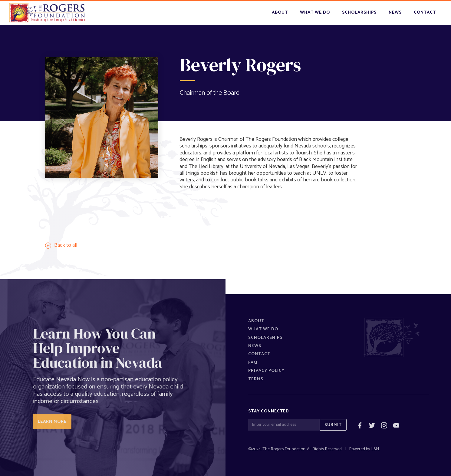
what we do (315, 12)
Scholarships (265, 338)
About (280, 12)
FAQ (253, 362)
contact (425, 12)
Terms (256, 379)
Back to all (66, 245)
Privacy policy (266, 371)
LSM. (375, 449)
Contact (259, 354)
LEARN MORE (49, 421)
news (395, 12)
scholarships (359, 12)
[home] (47, 13)
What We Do (263, 329)
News (255, 346)
